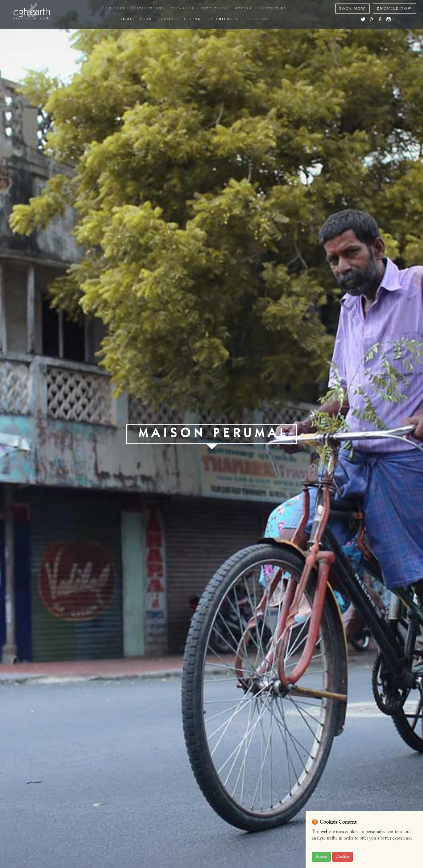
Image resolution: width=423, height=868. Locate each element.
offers (244, 9)
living (169, 19)
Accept (321, 857)
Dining (193, 19)
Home (126, 19)
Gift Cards (215, 9)
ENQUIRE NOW (395, 9)
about (147, 19)
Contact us (273, 9)
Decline (343, 857)
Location (257, 19)
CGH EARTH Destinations (134, 9)
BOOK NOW (352, 9)
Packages (183, 9)
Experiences (223, 19)
